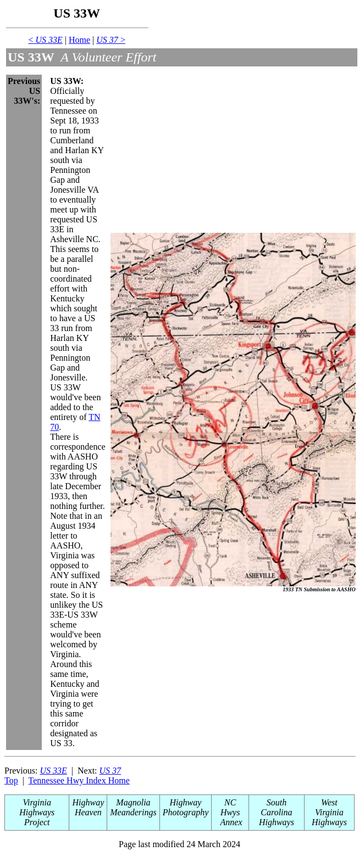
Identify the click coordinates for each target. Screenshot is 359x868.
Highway (88, 802)
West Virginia (329, 807)
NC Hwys (230, 807)
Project (37, 822)
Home (79, 40)
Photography (186, 812)
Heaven (88, 812)
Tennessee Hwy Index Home (79, 780)
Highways (277, 822)
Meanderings (133, 812)
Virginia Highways (37, 807)
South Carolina (276, 807)
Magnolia (133, 802)
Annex (230, 822)
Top (11, 780)
